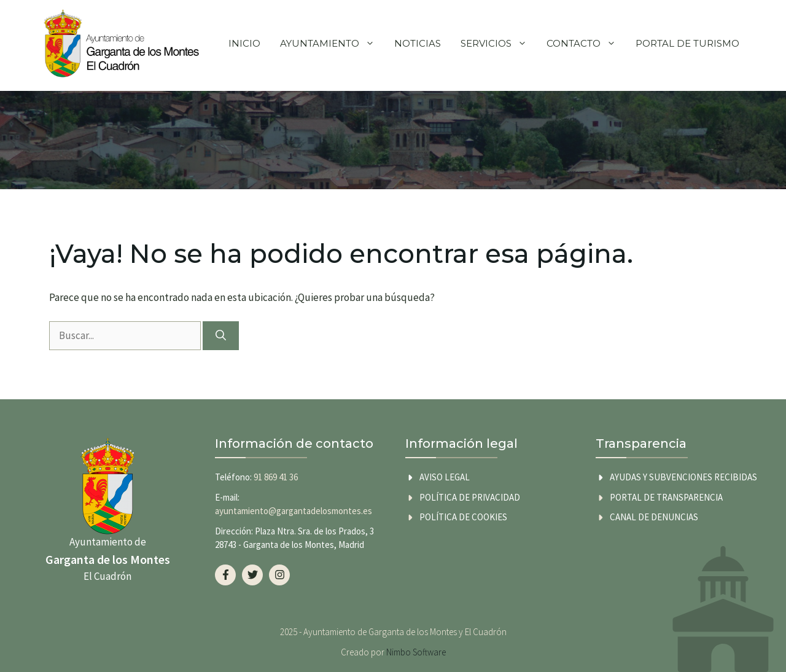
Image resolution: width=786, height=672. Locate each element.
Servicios (499, 44)
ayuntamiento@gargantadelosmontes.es (294, 511)
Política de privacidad (470, 497)
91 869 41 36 (276, 477)
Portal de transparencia (666, 497)
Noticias (418, 43)
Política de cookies (463, 517)
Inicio (244, 43)
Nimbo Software (416, 652)
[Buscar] (221, 336)
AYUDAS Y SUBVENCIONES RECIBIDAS (683, 477)
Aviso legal (445, 477)
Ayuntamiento (332, 44)
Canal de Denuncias (654, 517)
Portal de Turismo (687, 43)
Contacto (586, 44)
